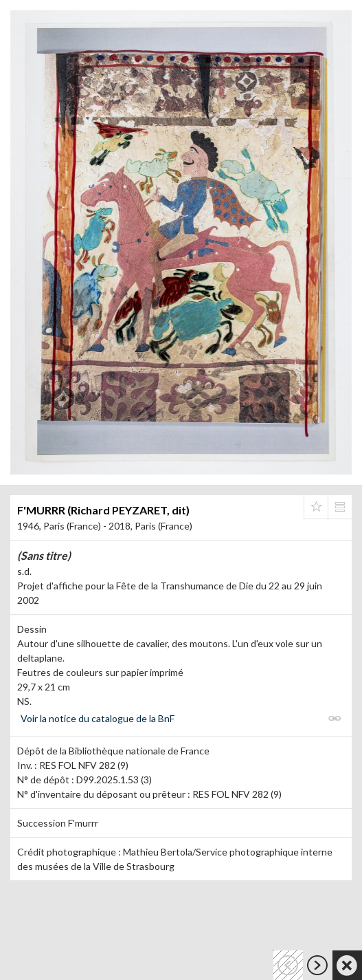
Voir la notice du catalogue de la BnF (98, 718)
